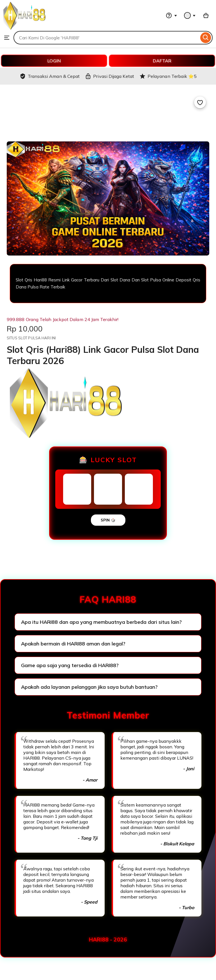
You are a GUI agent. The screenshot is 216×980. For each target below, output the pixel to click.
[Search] (206, 38)
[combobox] (106, 38)
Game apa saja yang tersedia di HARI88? (70, 665)
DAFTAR (162, 61)
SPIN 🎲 (108, 520)
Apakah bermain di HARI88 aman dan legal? (73, 644)
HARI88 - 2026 (108, 940)
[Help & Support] (171, 15)
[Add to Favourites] (200, 102)
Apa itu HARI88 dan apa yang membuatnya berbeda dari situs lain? (101, 622)
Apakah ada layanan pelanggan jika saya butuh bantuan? (89, 687)
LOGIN (54, 61)
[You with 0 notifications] (190, 15)
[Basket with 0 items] (206, 15)
